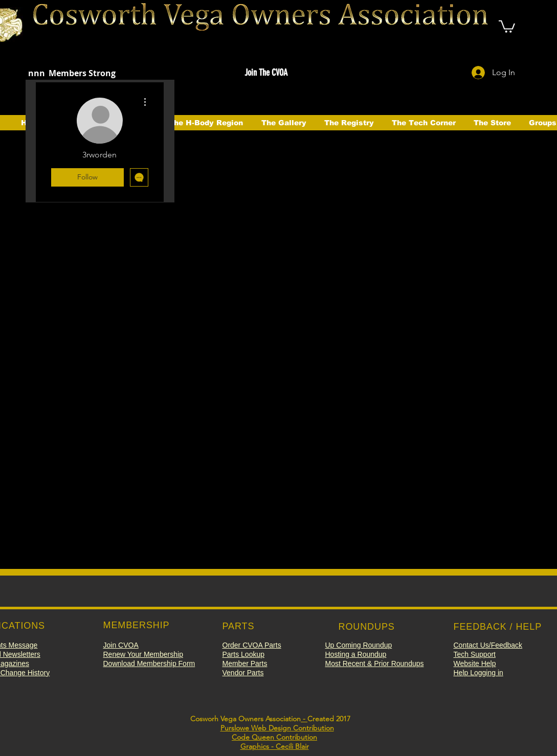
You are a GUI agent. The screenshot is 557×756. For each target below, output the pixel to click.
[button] (507, 26)
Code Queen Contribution (274, 737)
